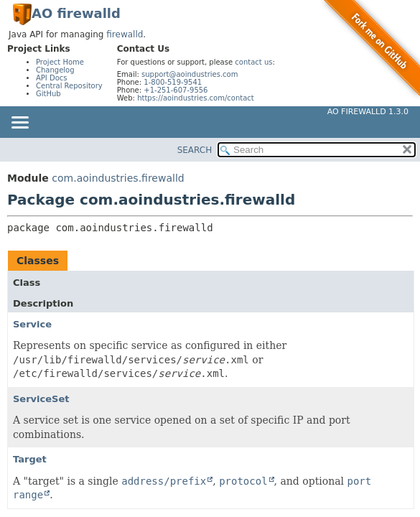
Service (32, 324)
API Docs (52, 78)
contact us (253, 62)
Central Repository (69, 86)
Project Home (60, 62)
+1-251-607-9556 (176, 90)
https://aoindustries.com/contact (196, 98)
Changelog (55, 70)
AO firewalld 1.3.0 (368, 112)
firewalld (125, 34)
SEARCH (195, 150)
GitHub (48, 94)
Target (30, 459)
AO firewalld (76, 13)
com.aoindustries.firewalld (118, 178)
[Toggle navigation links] (19, 124)
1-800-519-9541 (173, 82)
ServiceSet (41, 399)
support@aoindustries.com (190, 74)
